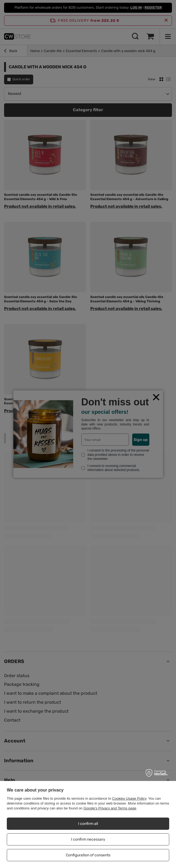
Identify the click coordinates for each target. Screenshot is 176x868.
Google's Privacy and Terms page (110, 808)
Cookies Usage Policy (129, 798)
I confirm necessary (88, 839)
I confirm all (88, 824)
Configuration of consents (88, 855)
